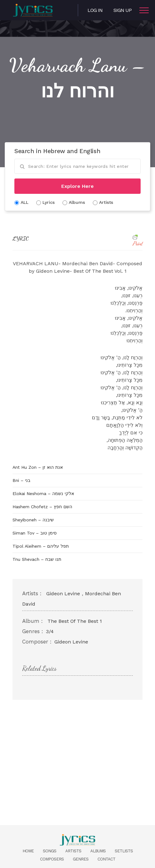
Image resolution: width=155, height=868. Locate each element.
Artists (73, 851)
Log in (95, 10)
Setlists (124, 851)
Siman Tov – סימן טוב (35, 533)
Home (28, 851)
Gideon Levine (63, 594)
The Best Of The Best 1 (75, 621)
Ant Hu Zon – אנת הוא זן (38, 467)
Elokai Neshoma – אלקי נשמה (43, 493)
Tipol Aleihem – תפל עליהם (41, 546)
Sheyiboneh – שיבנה (33, 520)
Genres (81, 859)
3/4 (50, 631)
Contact (106, 859)
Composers (52, 859)
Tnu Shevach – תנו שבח (37, 559)
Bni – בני (21, 480)
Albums (98, 851)
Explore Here (77, 186)
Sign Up (122, 10)
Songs (50, 851)
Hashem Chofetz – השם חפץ (42, 507)
